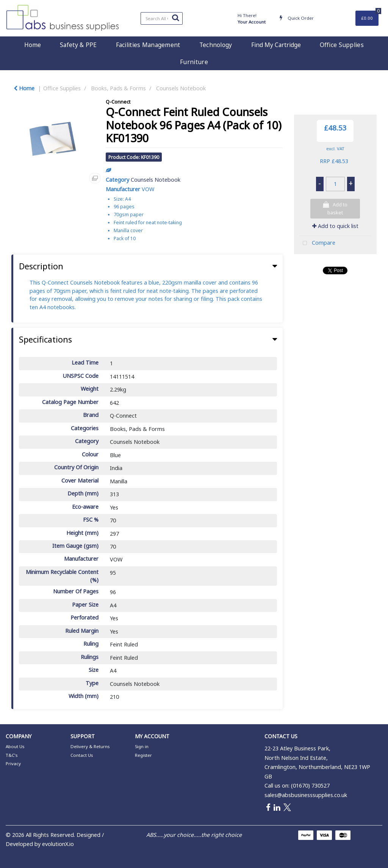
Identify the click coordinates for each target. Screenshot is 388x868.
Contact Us (82, 755)
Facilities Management (148, 45)
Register (143, 755)
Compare (317, 243)
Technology (216, 45)
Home (33, 45)
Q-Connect (118, 102)
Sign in (142, 746)
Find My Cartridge (276, 45)
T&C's (12, 755)
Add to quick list (335, 226)
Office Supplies (342, 45)
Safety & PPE (78, 45)
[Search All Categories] (162, 18)
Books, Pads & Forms (118, 88)
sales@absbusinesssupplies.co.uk (306, 795)
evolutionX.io (58, 844)
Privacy (13, 763)
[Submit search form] (175, 17)
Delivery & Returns (90, 746)
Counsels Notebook (181, 88)
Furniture (194, 62)
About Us (15, 746)
